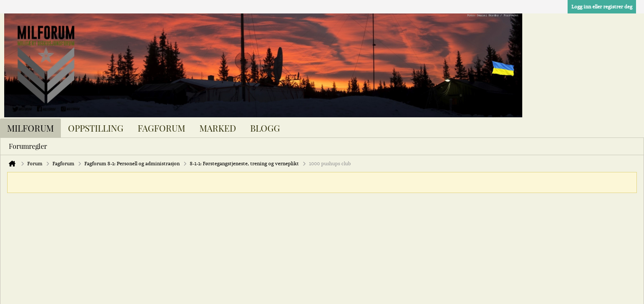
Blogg (265, 128)
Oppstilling (96, 128)
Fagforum (161, 128)
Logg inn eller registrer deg (602, 7)
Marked (218, 128)
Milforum (30, 128)
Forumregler (28, 146)
